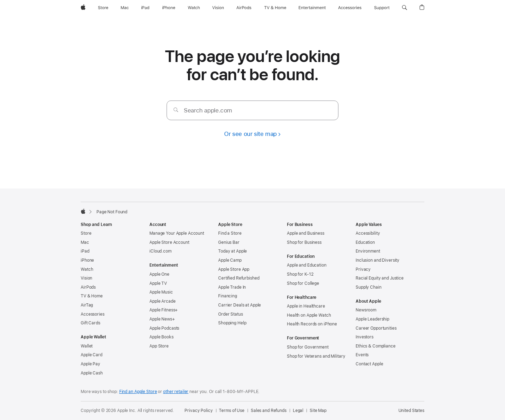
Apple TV (158, 283)
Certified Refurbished (239, 278)
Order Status (231, 314)
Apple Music (161, 292)
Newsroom (366, 310)
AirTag (87, 305)
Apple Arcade (163, 301)
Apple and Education (307, 265)
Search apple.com (208, 110)
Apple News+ (162, 319)
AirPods (88, 287)
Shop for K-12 (300, 274)
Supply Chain (369, 287)
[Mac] (125, 8)
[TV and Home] (275, 8)
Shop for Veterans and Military (316, 356)
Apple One (159, 274)
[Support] (382, 8)
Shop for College (303, 283)
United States (411, 411)
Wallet (87, 346)
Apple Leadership (372, 319)
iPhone (87, 260)
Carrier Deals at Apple (240, 305)
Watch (87, 269)
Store (86, 233)
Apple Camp (230, 260)
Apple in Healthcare (306, 306)
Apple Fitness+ (164, 310)
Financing (228, 296)
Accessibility (368, 233)
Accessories (93, 314)
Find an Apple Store (138, 392)
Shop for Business (304, 242)
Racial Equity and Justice (380, 278)
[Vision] (218, 8)
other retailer (176, 392)
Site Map (318, 411)
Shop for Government (308, 347)
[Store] (103, 8)
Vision (86, 278)
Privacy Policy (198, 411)
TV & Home (92, 296)
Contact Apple (369, 364)
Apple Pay (90, 364)
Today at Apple (233, 251)
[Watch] (194, 8)
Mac (85, 242)
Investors (365, 337)
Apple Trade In (232, 287)
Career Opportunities (376, 328)
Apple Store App (234, 269)
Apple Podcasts (164, 328)
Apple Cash (92, 373)
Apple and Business (306, 233)
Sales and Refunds (269, 411)
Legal (298, 411)
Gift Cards (90, 323)
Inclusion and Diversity (378, 260)
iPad (85, 251)
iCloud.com (160, 251)
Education (365, 242)
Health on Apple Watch (309, 315)
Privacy (363, 269)
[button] (405, 8)
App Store (159, 346)
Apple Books (161, 337)
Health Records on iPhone (312, 324)
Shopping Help (232, 323)
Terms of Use (232, 411)
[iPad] (145, 8)
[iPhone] (169, 8)
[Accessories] (350, 8)
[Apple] (83, 8)
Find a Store (230, 233)
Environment (368, 251)
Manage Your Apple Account (177, 233)
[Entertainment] (312, 8)
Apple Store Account (169, 242)
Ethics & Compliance (376, 346)
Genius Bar (229, 242)
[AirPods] (244, 8)
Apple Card (92, 355)
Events (362, 355)
